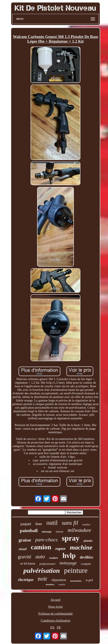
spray (71, 538)
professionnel (47, 564)
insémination (76, 581)
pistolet (88, 541)
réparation (59, 580)
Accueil (56, 600)
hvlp (69, 556)
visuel (23, 549)
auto (40, 557)
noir (43, 579)
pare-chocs (46, 540)
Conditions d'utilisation (55, 620)
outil (52, 523)
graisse (25, 540)
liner (39, 524)
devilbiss (87, 557)
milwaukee (79, 530)
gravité (24, 557)
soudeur (86, 525)
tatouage (47, 532)
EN (52, 627)
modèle (62, 584)
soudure (54, 558)
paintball (29, 531)
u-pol (89, 580)
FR (59, 627)
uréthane (28, 564)
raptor (61, 549)
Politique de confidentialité (55, 614)
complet (86, 564)
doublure (50, 584)
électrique (26, 580)
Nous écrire (55, 607)
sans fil (70, 523)
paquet (26, 524)
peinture (76, 570)
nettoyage (68, 563)
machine (81, 547)
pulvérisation (42, 571)
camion (41, 547)
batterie (60, 532)
